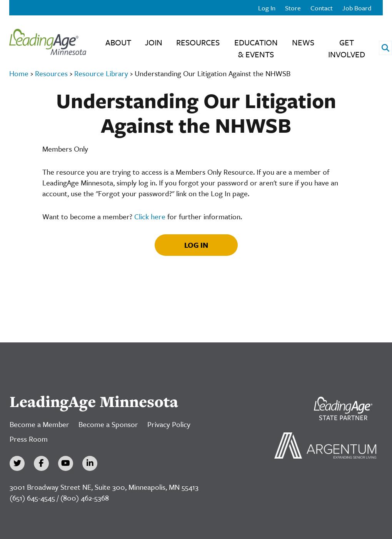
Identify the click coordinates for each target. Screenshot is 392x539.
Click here (150, 216)
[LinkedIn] (90, 463)
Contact (322, 8)
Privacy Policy (169, 424)
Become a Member (39, 424)
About (118, 42)
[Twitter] (17, 463)
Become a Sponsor (108, 424)
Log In (267, 8)
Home (19, 73)
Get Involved (347, 48)
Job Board (357, 8)
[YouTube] (66, 463)
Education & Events (256, 48)
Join (154, 42)
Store (293, 8)
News (303, 42)
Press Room (29, 439)
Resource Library (101, 73)
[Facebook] (41, 463)
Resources (198, 42)
